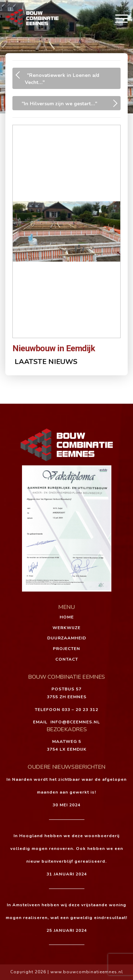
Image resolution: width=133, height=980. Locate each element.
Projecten (66, 649)
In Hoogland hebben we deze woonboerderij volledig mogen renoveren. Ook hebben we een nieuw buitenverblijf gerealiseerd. (67, 849)
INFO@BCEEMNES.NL (75, 722)
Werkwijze (66, 628)
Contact (67, 659)
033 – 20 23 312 (80, 710)
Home (67, 617)
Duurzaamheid (67, 638)
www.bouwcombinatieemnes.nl (87, 972)
